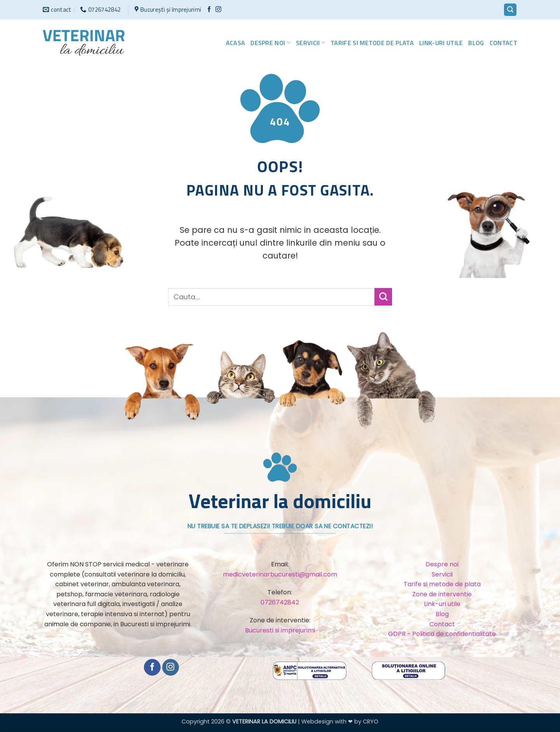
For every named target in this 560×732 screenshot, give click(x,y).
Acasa (236, 43)
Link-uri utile (441, 43)
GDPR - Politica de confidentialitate (442, 634)
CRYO (371, 722)
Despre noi (270, 43)
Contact (503, 43)
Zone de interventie (442, 594)
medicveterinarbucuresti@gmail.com (280, 574)
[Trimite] (383, 297)
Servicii (311, 43)
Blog (476, 43)
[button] (510, 10)
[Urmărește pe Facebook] (209, 10)
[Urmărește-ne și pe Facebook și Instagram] (218, 10)
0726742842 (280, 602)
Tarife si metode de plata (372, 43)
